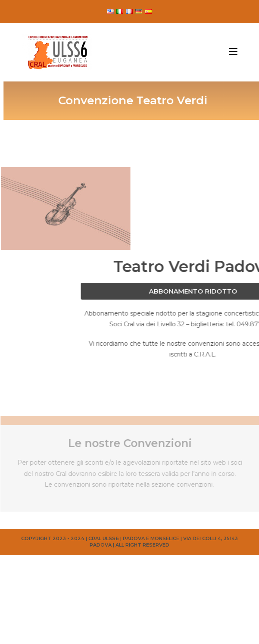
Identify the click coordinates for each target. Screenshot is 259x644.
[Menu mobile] (233, 52)
